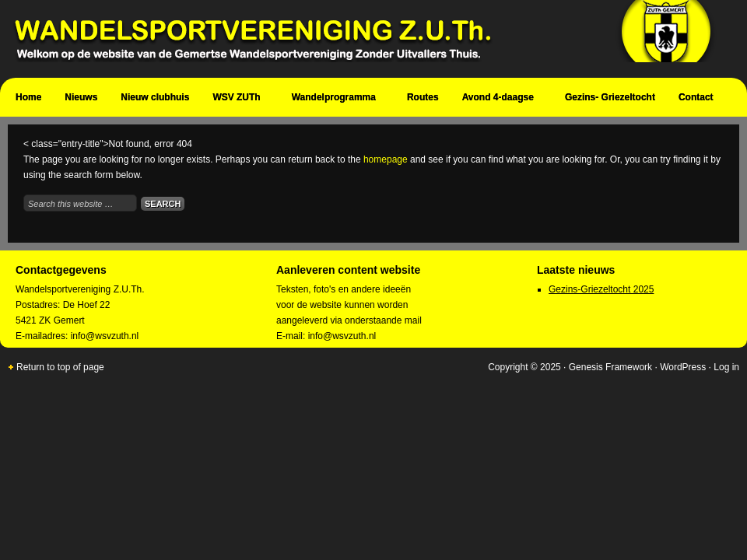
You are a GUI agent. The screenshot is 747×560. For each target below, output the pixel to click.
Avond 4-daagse (500, 100)
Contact (698, 100)
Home (28, 97)
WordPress (683, 367)
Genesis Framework (610, 367)
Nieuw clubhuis (155, 97)
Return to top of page (60, 367)
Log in (726, 367)
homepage (386, 159)
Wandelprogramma (336, 100)
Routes (423, 97)
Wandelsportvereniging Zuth (366, 39)
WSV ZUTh (238, 100)
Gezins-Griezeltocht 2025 (601, 289)
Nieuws (81, 97)
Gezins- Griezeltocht (610, 97)
